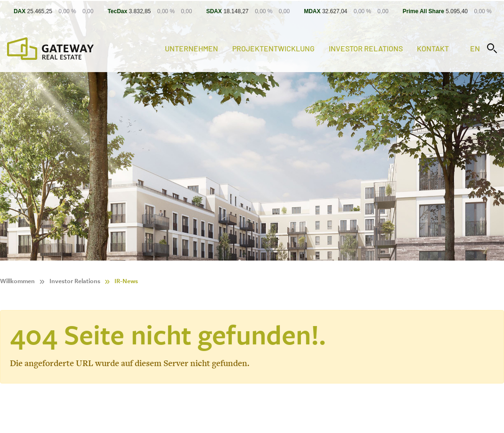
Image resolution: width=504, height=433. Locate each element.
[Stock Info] (252, 11)
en (475, 48)
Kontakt (433, 48)
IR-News (126, 281)
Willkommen (17, 281)
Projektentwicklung (273, 48)
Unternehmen (191, 48)
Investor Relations (366, 48)
